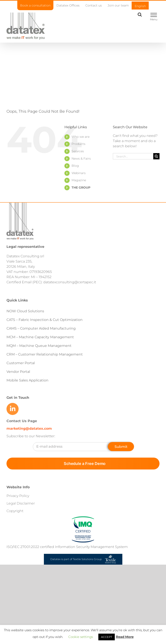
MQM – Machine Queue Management (39, 346)
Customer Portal (21, 363)
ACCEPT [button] (107, 637)
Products (78, 144)
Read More (125, 637)
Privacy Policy (18, 496)
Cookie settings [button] (81, 637)
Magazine (79, 180)
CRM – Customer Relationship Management (45, 354)
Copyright (15, 511)
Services (78, 151)
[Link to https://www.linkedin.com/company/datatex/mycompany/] (13, 409)
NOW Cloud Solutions (25, 311)
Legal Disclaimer (21, 503)
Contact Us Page (22, 421)
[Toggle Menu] (154, 15)
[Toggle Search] (140, 14)
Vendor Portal (19, 372)
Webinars (79, 173)
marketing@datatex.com (29, 429)
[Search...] (133, 156)
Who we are (81, 137)
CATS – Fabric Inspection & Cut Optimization (45, 320)
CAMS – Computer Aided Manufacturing (41, 328)
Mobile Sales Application (27, 380)
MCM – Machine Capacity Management (40, 337)
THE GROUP (81, 187)
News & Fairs (81, 159)
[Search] (156, 156)
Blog (75, 166)
